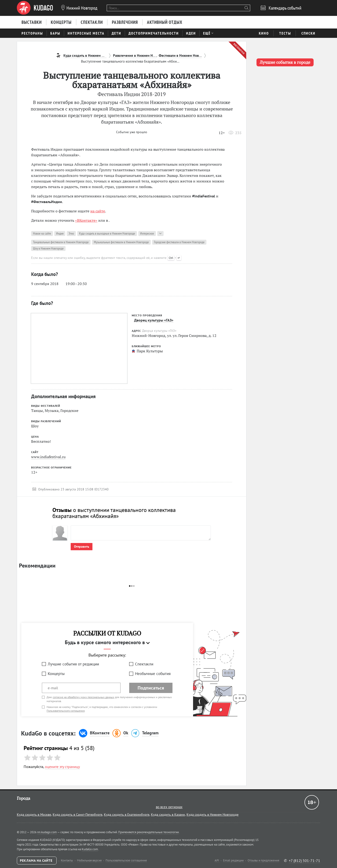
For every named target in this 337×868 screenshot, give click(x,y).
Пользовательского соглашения (66, 711)
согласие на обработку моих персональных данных (83, 697)
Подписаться (151, 688)
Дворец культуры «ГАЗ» (154, 320)
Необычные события (153, 674)
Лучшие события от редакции (73, 664)
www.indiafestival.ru (48, 457)
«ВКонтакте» (86, 220)
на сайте (98, 211)
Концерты (56, 674)
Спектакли (144, 664)
